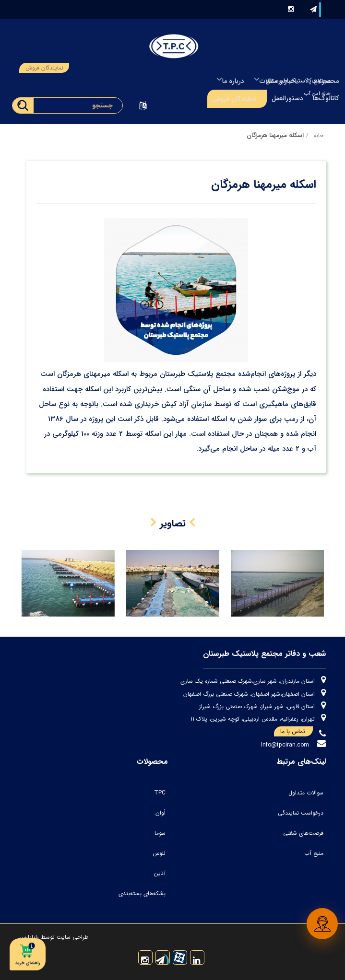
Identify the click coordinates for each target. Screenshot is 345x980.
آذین (160, 873)
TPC (160, 793)
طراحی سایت (71, 937)
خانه (318, 135)
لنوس (159, 853)
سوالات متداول (306, 793)
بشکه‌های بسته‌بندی (142, 893)
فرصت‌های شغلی (303, 833)
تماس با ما (297, 732)
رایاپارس (29, 937)
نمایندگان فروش (44, 68)
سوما (160, 833)
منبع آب (314, 853)
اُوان (161, 813)
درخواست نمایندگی (301, 813)
